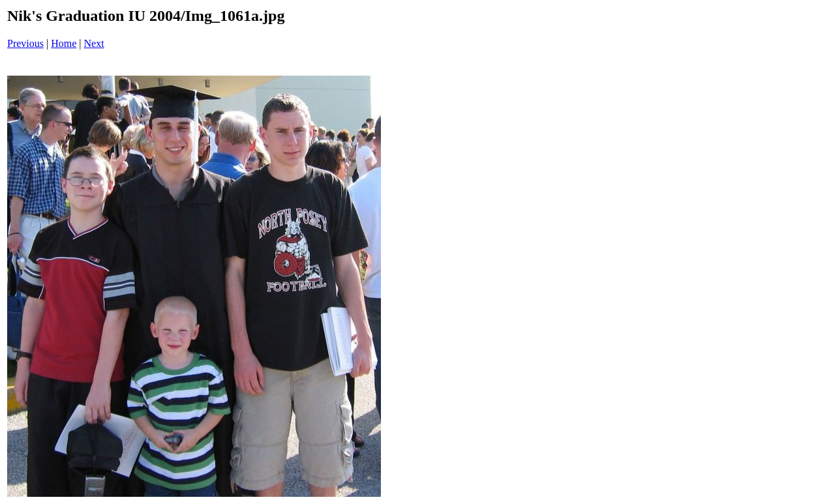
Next (94, 43)
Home (64, 43)
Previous (25, 43)
